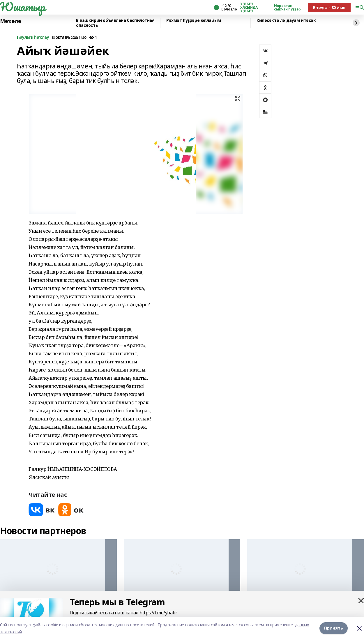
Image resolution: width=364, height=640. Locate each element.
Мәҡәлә (10, 21)
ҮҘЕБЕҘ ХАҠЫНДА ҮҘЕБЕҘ (249, 8)
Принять (334, 628)
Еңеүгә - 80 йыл (329, 7)
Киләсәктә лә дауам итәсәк (286, 21)
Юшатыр (22, 7)
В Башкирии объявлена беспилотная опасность (115, 23)
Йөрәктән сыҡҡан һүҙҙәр (287, 8)
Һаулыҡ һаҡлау (33, 37)
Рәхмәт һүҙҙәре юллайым (194, 21)
